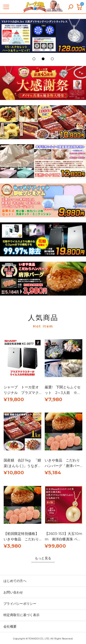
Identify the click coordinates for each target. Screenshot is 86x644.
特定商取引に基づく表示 (21, 615)
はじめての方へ (15, 581)
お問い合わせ (13, 592)
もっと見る (43, 558)
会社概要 (10, 626)
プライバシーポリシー (20, 604)
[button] (8, 37)
